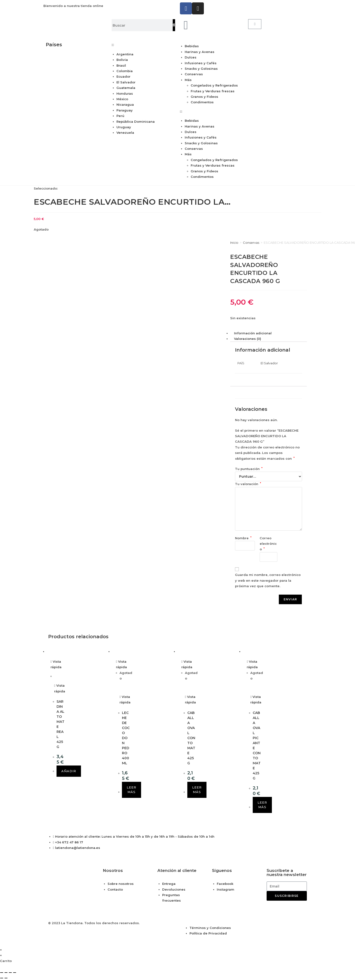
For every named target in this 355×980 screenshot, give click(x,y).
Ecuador (123, 76)
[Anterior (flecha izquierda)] (2, 978)
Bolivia (122, 60)
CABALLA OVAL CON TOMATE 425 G (191, 738)
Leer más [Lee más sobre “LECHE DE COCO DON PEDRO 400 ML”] (132, 790)
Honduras (125, 93)
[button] (142, 45)
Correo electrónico (268, 544)
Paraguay (125, 110)
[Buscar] (174, 25)
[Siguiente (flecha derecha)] (6, 978)
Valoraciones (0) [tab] (248, 339)
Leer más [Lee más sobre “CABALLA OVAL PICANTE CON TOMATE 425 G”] (262, 805)
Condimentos (202, 102)
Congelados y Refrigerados (214, 85)
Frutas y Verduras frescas (213, 91)
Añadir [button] (69, 771)
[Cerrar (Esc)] (15, 973)
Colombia (125, 71)
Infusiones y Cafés (201, 63)
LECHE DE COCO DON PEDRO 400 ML (126, 738)
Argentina (125, 54)
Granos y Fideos (204, 97)
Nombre (243, 538)
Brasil (121, 65)
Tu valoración (248, 484)
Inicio (234, 243)
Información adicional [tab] (253, 333)
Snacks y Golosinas (201, 69)
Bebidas (192, 46)
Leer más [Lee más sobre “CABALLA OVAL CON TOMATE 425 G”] (197, 790)
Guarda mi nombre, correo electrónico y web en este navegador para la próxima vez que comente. (268, 580)
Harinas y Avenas (200, 52)
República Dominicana (136, 122)
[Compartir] (10, 973)
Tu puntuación (249, 469)
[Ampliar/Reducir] (2, 973)
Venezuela (125, 133)
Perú (120, 116)
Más (188, 80)
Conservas (194, 74)
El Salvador (126, 82)
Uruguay (124, 127)
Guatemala (126, 88)
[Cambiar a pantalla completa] (6, 973)
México (122, 99)
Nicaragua (125, 104)
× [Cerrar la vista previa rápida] (1, 950)
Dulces (191, 57)
